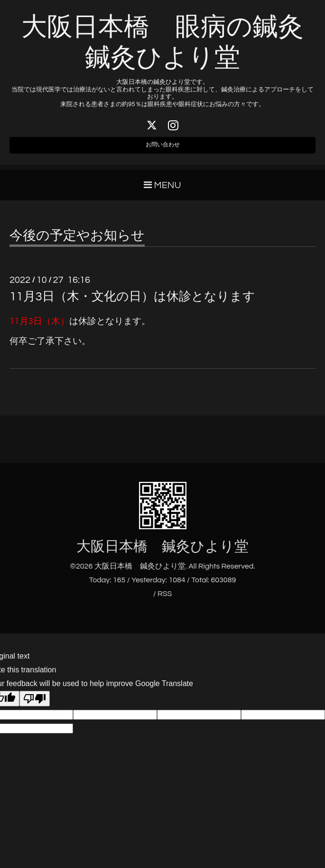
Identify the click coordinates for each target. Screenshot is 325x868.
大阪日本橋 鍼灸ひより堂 (162, 553)
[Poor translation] (35, 705)
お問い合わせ (163, 149)
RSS (165, 600)
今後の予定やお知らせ (77, 243)
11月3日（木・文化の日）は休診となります (132, 303)
